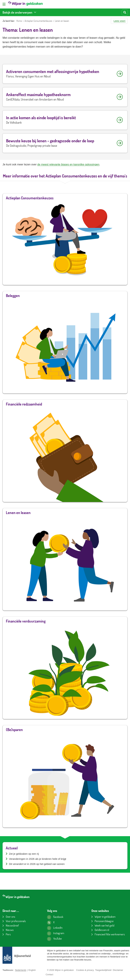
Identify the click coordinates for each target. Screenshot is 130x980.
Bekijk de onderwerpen (17, 12)
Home (19, 21)
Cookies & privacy (85, 970)
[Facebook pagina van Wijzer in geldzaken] (55, 917)
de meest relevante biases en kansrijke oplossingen (68, 164)
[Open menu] (4, 4)
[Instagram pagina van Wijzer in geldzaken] (56, 933)
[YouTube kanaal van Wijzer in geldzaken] (54, 939)
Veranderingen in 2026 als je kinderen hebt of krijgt (38, 859)
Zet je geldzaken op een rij (24, 854)
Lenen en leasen (62, 21)
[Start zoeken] (125, 12)
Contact (50, 974)
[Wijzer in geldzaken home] (25, 4)
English (32, 970)
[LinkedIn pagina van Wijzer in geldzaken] (55, 928)
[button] (119, 21)
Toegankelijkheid (103, 970)
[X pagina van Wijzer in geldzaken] (51, 923)
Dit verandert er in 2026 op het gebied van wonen (37, 864)
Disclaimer (118, 970)
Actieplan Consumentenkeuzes (38, 21)
